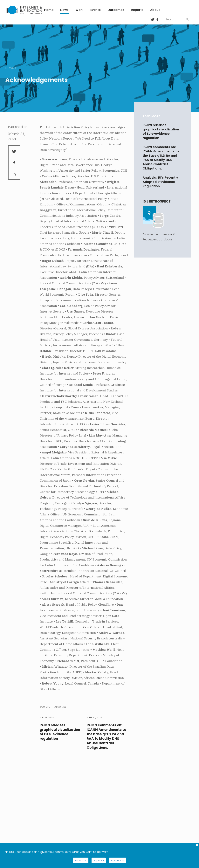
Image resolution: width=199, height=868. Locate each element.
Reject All (99, 861)
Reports (137, 10)
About (155, 10)
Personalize (117, 861)
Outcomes (116, 10)
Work (79, 10)
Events (96, 10)
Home (49, 10)
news (10, 68)
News (64, 10)
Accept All (81, 861)
